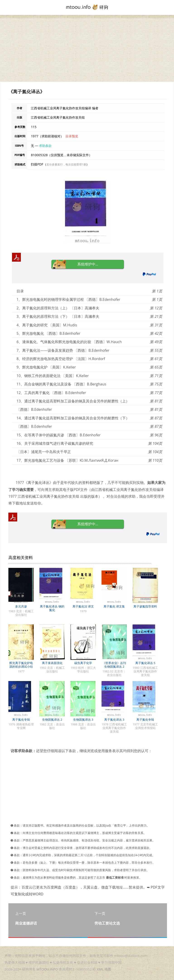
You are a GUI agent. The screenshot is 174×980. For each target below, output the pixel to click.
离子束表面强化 (52, 663)
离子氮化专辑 (21, 719)
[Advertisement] (87, 50)
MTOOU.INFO (47, 969)
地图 (108, 969)
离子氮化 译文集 (114, 606)
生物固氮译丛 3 (83, 719)
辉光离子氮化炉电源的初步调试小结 (21, 665)
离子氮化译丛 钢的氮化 (52, 608)
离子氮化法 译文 (83, 606)
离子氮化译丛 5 (145, 663)
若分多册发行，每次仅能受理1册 (66, 164)
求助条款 (45, 146)
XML (100, 969)
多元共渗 (21, 606)
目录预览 (72, 136)
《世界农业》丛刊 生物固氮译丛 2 (114, 665)
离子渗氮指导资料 (145, 606)
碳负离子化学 (83, 663)
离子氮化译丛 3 (114, 719)
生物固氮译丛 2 (52, 719)
